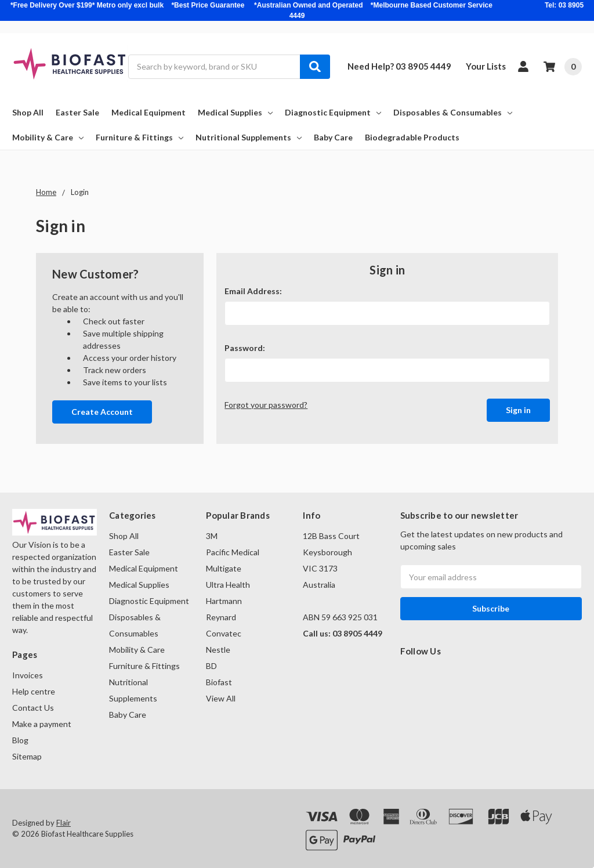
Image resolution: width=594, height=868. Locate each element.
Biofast (219, 682)
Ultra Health (228, 585)
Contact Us (33, 708)
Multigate (224, 568)
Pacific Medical (233, 552)
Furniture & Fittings (140, 137)
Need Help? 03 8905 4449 (399, 66)
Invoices (28, 675)
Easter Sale (77, 112)
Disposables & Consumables (453, 112)
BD (211, 666)
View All (221, 698)
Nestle (218, 650)
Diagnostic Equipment (333, 112)
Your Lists (486, 66)
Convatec (224, 633)
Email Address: (253, 291)
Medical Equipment (148, 112)
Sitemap (27, 756)
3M (212, 536)
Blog (20, 740)
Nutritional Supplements (249, 137)
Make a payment (42, 724)
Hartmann (224, 601)
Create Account (102, 412)
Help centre (34, 691)
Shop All (28, 112)
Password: (245, 348)
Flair (64, 823)
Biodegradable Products (412, 137)
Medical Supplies (235, 112)
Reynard (221, 617)
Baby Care (333, 137)
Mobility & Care (48, 137)
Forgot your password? (266, 405)
